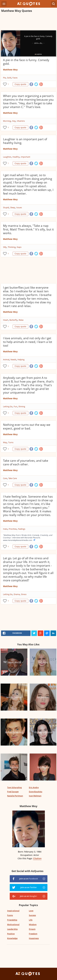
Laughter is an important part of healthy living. (25, 141)
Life (31, 920)
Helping (21, 360)
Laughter (7, 157)
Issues (19, 207)
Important (26, 157)
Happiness (34, 938)
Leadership (12, 929)
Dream (32, 929)
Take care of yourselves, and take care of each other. (26, 462)
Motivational (13, 924)
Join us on (29, 879)
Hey (14, 121)
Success (32, 915)
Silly (5, 247)
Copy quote (20, 84)
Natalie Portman (15, 796)
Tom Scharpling (14, 787)
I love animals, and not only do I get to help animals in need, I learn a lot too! (28, 342)
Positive (11, 934)
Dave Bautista (36, 792)
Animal (6, 360)
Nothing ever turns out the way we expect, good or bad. (27, 427)
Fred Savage (13, 792)
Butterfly (13, 320)
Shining (22, 406)
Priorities (13, 529)
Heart (6, 320)
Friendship (12, 920)
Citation (37, 858)
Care (5, 478)
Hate (5, 529)
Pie (4, 78)
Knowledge (12, 938)
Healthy (16, 157)
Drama (17, 594)
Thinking (12, 247)
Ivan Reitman (35, 796)
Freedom (33, 934)
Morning (7, 121)
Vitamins (21, 121)
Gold (9, 78)
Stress (24, 594)
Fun (15, 406)
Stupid (6, 207)
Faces (15, 78)
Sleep (13, 207)
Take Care (13, 478)
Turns (11, 442)
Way (5, 442)
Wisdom (33, 924)
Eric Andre (34, 787)
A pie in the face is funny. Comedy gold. (26, 62)
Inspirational (13, 911)
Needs (13, 360)
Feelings (22, 529)
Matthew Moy (10, 70)
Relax (21, 320)
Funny (10, 915)
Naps (19, 247)
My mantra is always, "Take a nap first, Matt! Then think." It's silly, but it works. (28, 229)
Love (31, 911)
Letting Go (8, 406)
